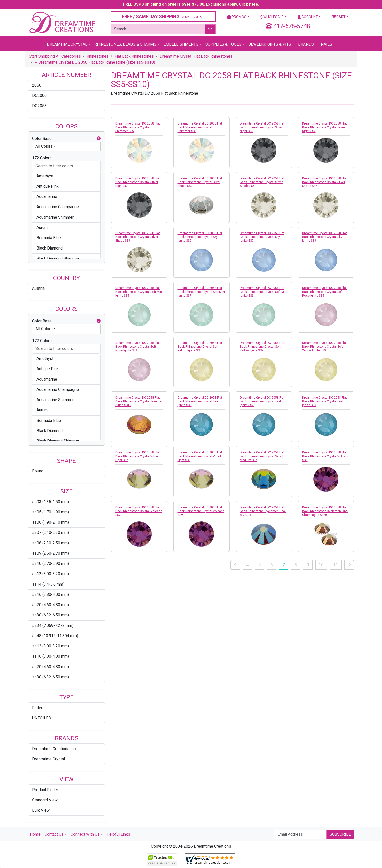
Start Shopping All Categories (55, 56)
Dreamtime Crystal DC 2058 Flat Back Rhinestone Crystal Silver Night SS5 (262, 127)
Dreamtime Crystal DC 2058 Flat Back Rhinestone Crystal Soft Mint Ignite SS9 (264, 292)
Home (35, 834)
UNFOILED (42, 718)
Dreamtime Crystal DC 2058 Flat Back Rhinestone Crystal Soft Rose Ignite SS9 (138, 347)
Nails (327, 44)
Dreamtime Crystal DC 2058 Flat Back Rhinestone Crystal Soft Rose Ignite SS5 (324, 292)
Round (38, 471)
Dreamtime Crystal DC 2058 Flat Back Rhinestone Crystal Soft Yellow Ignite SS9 (324, 347)
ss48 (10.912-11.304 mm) (55, 636)
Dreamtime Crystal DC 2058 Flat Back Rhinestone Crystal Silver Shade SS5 (262, 182)
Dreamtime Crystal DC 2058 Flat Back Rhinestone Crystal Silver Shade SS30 (200, 182)
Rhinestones (98, 56)
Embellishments (181, 44)
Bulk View (41, 810)
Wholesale (272, 17)
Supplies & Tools (223, 44)
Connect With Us (85, 834)
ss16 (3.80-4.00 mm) (51, 594)
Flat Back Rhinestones (134, 56)
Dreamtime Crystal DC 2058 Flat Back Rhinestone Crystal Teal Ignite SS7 (262, 401)
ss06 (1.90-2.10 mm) (51, 522)
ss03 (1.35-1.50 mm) (51, 502)
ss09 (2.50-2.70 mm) (51, 553)
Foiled (38, 708)
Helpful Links (118, 834)
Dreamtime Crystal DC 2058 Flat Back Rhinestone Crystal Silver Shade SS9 (138, 237)
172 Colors (42, 158)
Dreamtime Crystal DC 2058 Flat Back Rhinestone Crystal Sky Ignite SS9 (324, 237)
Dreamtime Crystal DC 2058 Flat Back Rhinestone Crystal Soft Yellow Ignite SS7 (262, 347)
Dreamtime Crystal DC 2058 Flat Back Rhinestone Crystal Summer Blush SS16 (139, 401)
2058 (37, 85)
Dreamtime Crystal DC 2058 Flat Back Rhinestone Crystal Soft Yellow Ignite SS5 (200, 347)
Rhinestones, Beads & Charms (125, 44)
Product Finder (45, 790)
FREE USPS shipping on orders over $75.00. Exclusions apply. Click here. (191, 4)
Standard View (45, 800)
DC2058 (39, 106)
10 (321, 565)
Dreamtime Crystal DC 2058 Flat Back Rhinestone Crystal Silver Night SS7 (324, 127)
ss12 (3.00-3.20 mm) (51, 574)
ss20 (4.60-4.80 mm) (51, 605)
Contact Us (54, 834)
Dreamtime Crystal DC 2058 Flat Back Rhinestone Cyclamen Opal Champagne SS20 (325, 511)
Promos (237, 17)
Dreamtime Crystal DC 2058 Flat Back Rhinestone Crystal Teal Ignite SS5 (200, 401)
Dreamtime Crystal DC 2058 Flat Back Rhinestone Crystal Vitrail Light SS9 (200, 456)
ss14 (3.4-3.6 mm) (48, 584)
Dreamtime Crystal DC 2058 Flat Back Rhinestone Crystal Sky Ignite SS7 (262, 237)
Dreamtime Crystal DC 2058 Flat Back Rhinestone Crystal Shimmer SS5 (138, 127)
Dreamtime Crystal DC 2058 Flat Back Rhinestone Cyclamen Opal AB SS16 (263, 511)
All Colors (44, 146)
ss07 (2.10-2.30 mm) (51, 533)
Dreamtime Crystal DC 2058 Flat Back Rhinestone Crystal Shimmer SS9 (200, 127)
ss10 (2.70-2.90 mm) (51, 564)
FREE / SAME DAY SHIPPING (163, 16)
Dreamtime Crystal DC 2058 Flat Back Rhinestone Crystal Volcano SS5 (326, 456)
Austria (38, 288)
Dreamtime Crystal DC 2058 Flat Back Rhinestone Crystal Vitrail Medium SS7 (262, 456)
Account (308, 17)
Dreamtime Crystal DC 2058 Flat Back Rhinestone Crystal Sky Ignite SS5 (200, 237)
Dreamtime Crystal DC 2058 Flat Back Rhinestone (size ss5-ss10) (95, 62)
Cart (339, 17)
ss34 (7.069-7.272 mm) (53, 625)
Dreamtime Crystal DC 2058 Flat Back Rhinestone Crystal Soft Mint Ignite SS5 (139, 292)
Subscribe (340, 834)
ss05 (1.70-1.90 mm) (51, 512)
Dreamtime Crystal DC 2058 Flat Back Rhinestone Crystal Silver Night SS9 (138, 182)
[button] (99, 139)
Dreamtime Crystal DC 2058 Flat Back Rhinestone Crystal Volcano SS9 (201, 511)
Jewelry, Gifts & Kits (270, 44)
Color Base (66, 139)
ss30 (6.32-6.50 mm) (51, 615)
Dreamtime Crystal (67, 44)
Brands (306, 44)
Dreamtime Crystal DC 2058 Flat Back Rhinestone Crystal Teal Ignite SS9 (324, 401)
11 (336, 565)
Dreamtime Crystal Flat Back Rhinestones (196, 56)
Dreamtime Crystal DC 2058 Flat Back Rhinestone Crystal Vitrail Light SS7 (138, 456)
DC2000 (39, 95)
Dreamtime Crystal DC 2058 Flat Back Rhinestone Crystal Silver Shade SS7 (324, 182)
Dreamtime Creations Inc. (54, 749)
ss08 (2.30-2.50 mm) (51, 543)
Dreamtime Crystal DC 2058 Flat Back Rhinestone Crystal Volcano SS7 (139, 511)
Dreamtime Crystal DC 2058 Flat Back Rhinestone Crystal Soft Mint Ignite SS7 (201, 292)
